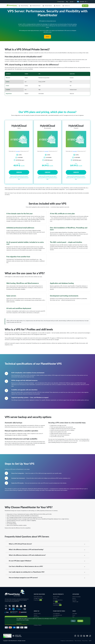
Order (47, 37)
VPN (55, 602)
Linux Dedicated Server (58, 600)
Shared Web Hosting (38, 597)
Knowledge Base (56, 614)
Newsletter (75, 614)
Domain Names (56, 597)
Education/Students (57, 603)
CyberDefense (57, 605)
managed (18, 151)
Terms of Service (78, 641)
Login (85, 6)
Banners (74, 598)
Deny (73, 621)
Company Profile (37, 614)
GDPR (90, 641)
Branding (74, 600)
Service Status (61, 2)
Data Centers (36, 617)
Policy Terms (19, 623)
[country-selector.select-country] (82, 2)
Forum (74, 615)
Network (36, 615)
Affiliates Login (75, 602)
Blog (67, 2)
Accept (80, 621)
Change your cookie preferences (67, 641)
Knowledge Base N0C (57, 615)
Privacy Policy (85, 641)
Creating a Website (38, 625)
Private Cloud (38, 600)
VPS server (55, 598)
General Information (77, 597)
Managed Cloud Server (38, 598)
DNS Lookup (56, 617)
